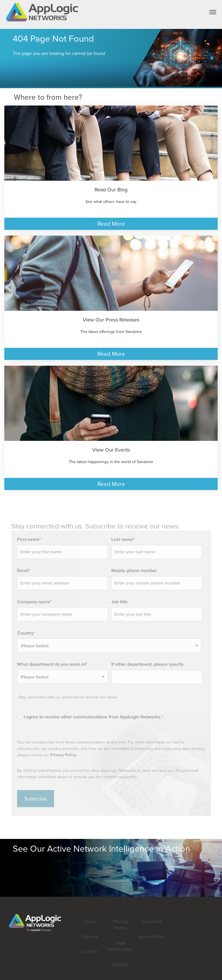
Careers (90, 936)
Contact (90, 952)
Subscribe (151, 921)
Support (120, 964)
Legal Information (120, 946)
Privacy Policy (10, 755)
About (90, 921)
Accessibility (151, 936)
